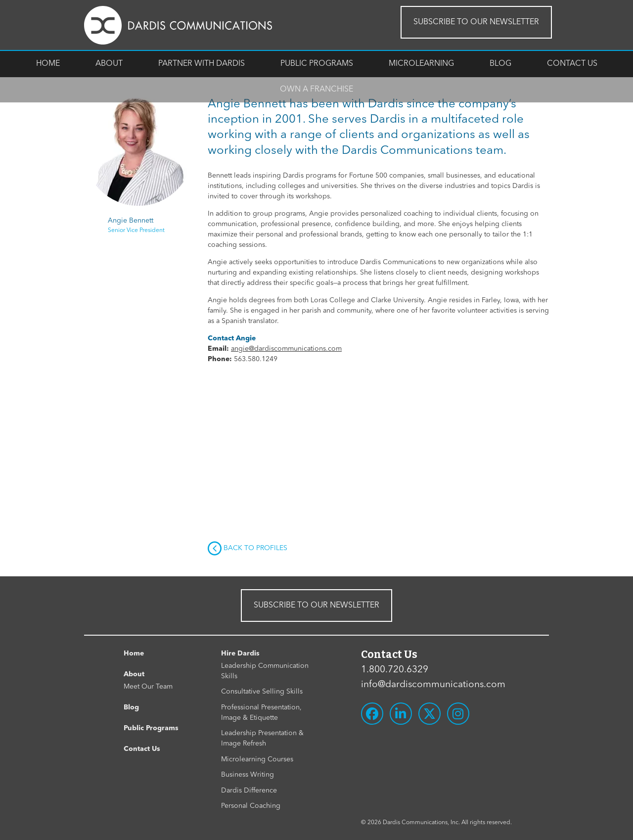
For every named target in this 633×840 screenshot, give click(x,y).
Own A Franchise (316, 90)
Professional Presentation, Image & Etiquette (261, 713)
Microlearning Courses (257, 759)
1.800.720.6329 (395, 670)
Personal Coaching (251, 806)
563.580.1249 (256, 359)
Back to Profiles (248, 549)
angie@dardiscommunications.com (286, 349)
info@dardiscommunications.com (433, 685)
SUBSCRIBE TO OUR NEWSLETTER (476, 22)
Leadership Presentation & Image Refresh (262, 738)
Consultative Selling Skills (262, 692)
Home (48, 64)
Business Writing (248, 775)
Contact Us (572, 64)
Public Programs (317, 64)
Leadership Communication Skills (265, 671)
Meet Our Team (148, 687)
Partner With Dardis (202, 64)
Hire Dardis (240, 653)
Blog (500, 64)
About (109, 64)
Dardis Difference (249, 791)
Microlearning (421, 64)
